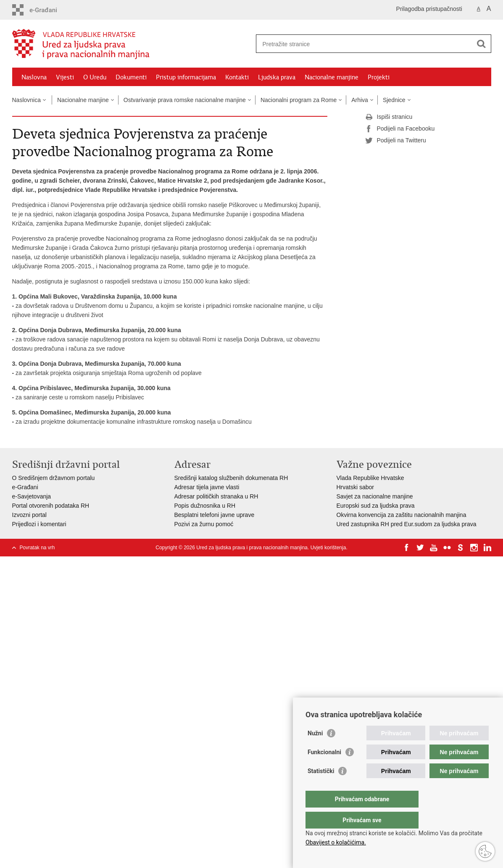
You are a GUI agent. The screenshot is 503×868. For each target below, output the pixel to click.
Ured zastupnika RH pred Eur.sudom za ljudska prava (407, 524)
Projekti (379, 77)
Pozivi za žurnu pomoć (204, 524)
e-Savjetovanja (32, 496)
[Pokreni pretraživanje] (482, 44)
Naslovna (34, 77)
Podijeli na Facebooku (400, 129)
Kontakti (237, 77)
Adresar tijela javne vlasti (207, 487)
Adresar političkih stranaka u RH (216, 496)
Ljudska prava (277, 77)
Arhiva (360, 100)
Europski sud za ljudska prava (376, 506)
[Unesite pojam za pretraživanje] (365, 44)
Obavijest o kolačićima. (336, 842)
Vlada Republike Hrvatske (370, 478)
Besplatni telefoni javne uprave (215, 515)
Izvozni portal (29, 515)
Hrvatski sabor (355, 487)
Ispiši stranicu (389, 117)
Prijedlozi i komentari (39, 524)
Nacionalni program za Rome (299, 100)
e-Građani (25, 487)
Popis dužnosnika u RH (205, 506)
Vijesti (65, 77)
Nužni (315, 750)
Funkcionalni (324, 769)
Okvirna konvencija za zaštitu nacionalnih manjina (402, 515)
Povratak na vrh (37, 548)
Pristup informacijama (186, 77)
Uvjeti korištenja (328, 548)
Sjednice (394, 100)
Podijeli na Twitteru (396, 141)
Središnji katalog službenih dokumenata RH (231, 478)
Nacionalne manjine (332, 77)
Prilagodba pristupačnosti (429, 9)
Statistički (321, 788)
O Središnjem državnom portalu (54, 478)
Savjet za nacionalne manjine (375, 496)
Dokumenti (131, 77)
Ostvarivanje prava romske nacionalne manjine (185, 100)
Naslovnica (26, 100)
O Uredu (95, 77)
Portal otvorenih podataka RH (51, 506)
